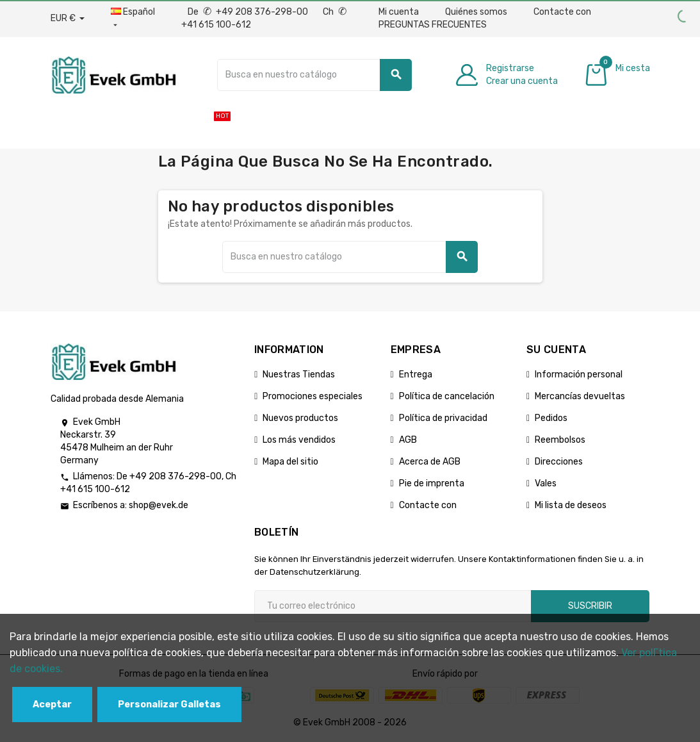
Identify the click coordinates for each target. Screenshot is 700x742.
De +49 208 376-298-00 (249, 12)
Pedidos (551, 418)
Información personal (579, 375)
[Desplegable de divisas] (68, 19)
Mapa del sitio (290, 462)
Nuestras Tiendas (299, 375)
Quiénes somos (476, 12)
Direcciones (559, 462)
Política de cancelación (447, 396)
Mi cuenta (399, 12)
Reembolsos (560, 440)
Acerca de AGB (430, 462)
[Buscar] (315, 75)
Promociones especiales (313, 396)
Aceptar (52, 705)
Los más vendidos (299, 440)
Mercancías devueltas (580, 396)
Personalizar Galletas (169, 705)
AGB (408, 440)
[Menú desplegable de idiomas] (133, 19)
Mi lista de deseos (571, 505)
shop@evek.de (159, 505)
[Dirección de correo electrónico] (393, 606)
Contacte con (562, 12)
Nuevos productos (300, 418)
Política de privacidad (443, 418)
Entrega (416, 375)
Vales (546, 483)
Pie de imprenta (432, 483)
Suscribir (590, 606)
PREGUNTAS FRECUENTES (433, 25)
